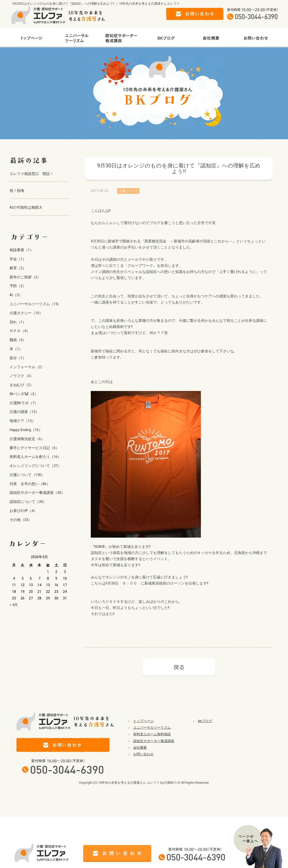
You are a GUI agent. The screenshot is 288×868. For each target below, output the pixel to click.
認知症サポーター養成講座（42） (37, 493)
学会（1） (18, 259)
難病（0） (18, 340)
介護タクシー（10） (26, 313)
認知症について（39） (28, 502)
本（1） (16, 349)
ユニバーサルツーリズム (152, 727)
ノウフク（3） (22, 376)
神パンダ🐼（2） (24, 394)
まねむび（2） (22, 385)
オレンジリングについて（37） (35, 466)
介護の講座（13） (24, 412)
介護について (128, 191)
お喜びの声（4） (23, 511)
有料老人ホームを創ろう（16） (35, 457)
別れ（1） (18, 322)
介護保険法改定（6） (27, 439)
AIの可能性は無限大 (26, 207)
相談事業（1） (22, 250)
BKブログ (205, 721)
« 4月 (14, 605)
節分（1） (18, 358)
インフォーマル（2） (27, 367)
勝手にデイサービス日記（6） (34, 448)
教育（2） (18, 268)
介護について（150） (27, 475)
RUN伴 (100, 547)
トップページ (143, 721)
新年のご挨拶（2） (25, 277)
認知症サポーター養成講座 (154, 741)
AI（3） (16, 295)
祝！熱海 (17, 191)
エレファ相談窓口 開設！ (32, 174)
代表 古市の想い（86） (30, 484)
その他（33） (21, 520)
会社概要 (140, 748)
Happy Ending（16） (26, 430)
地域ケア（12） (23, 421)
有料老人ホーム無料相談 (152, 734)
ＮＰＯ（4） (20, 331)
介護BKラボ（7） (24, 403)
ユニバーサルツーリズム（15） (35, 304)
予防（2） (18, 286)
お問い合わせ (143, 754)
